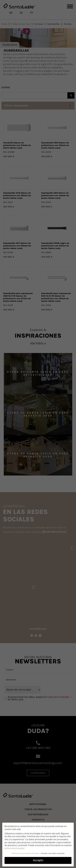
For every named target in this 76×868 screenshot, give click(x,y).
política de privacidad (14, 848)
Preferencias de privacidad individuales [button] (26, 853)
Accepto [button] (38, 860)
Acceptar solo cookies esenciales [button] (53, 853)
